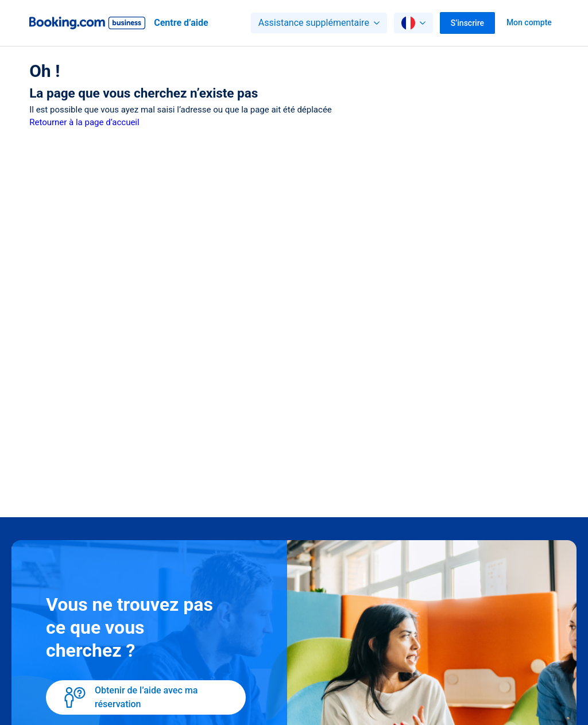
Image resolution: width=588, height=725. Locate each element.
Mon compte (529, 22)
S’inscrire (467, 23)
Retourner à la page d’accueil (84, 122)
